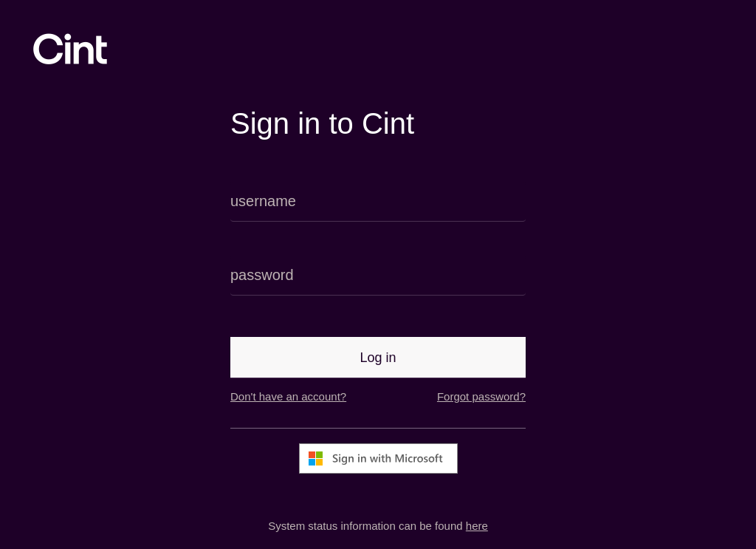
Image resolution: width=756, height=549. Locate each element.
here (477, 526)
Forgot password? (481, 396)
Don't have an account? (288, 396)
